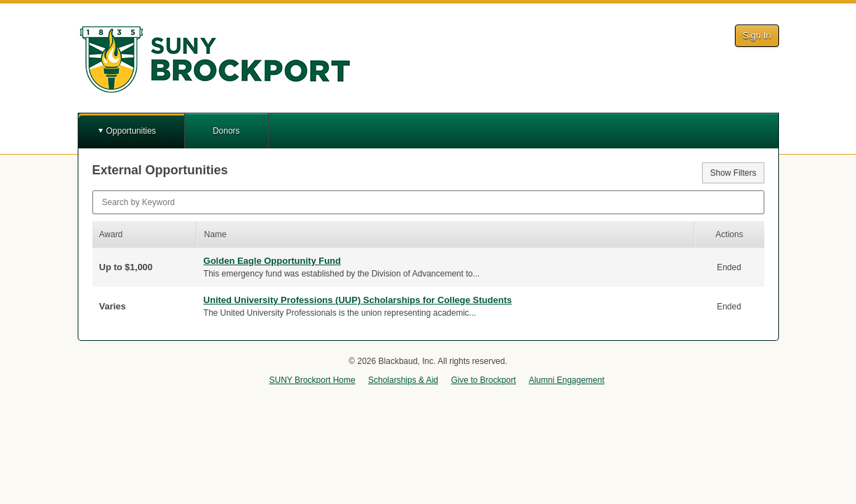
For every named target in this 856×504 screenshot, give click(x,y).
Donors (226, 131)
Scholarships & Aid (403, 380)
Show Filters (733, 173)
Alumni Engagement (566, 380)
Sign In (757, 35)
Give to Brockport (483, 380)
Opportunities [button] (131, 131)
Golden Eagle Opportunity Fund (272, 261)
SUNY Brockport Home (312, 380)
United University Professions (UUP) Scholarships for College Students (358, 300)
